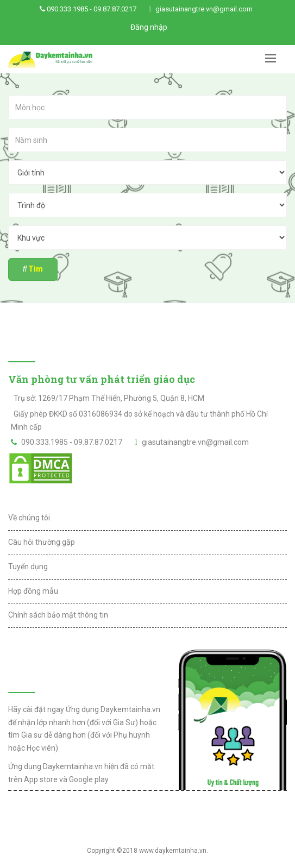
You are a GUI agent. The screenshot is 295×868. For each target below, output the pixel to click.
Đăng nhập (149, 27)
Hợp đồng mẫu (33, 591)
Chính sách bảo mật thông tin (58, 615)
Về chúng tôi (29, 518)
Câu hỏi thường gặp (42, 542)
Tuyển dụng (28, 567)
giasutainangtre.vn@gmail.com (204, 9)
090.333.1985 (67, 9)
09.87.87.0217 (115, 9)
